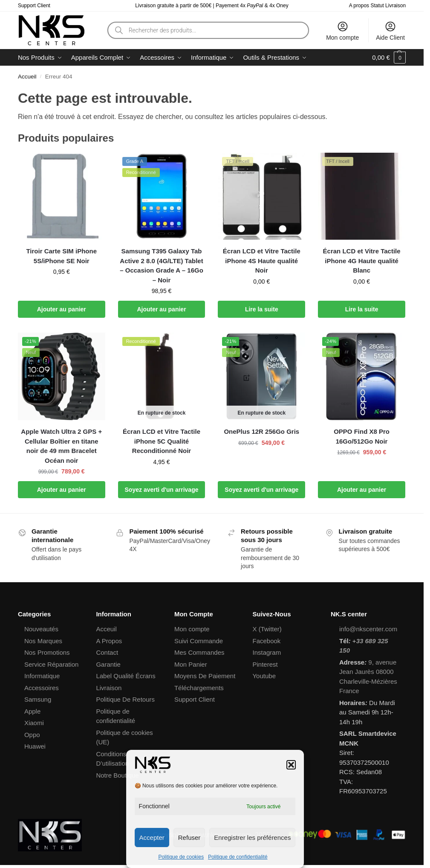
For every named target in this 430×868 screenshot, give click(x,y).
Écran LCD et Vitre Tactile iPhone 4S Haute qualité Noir (262, 261)
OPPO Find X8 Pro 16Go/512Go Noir (362, 436)
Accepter (152, 838)
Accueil (27, 77)
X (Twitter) (267, 629)
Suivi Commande (199, 641)
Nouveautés (41, 629)
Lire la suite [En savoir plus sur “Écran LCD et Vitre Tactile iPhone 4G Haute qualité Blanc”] (362, 309)
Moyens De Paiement (205, 676)
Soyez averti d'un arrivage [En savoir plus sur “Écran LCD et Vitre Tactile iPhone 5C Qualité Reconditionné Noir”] (162, 490)
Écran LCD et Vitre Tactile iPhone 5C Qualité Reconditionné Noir (162, 441)
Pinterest (265, 664)
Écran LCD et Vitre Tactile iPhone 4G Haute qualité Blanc (362, 261)
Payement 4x (240, 6)
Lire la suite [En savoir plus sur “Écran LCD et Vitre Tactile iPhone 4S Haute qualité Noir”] (262, 309)
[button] (291, 765)
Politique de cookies (181, 857)
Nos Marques (43, 641)
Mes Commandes (199, 652)
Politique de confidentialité (238, 857)
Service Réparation (52, 664)
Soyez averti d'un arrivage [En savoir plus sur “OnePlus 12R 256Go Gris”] (261, 490)
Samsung (38, 699)
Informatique (42, 676)
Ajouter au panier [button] (62, 309)
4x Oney (279, 6)
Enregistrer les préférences (252, 838)
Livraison (109, 688)
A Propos (109, 641)
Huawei (35, 746)
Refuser (189, 838)
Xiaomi (34, 723)
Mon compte (342, 31)
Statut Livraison (388, 6)
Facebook (266, 641)
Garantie (108, 664)
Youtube (264, 676)
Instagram (267, 652)
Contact (107, 652)
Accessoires (42, 688)
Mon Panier (191, 664)
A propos (359, 6)
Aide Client (390, 31)
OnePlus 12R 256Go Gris (261, 431)
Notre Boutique (117, 775)
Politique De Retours (125, 699)
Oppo (32, 735)
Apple (32, 711)
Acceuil (106, 629)
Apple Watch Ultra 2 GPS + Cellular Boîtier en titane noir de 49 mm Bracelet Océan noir (61, 446)
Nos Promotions (47, 652)
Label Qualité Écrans (126, 676)
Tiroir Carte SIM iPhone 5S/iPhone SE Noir (61, 256)
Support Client (34, 6)
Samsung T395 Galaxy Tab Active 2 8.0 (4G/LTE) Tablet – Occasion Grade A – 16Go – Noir (162, 266)
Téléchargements (199, 688)
